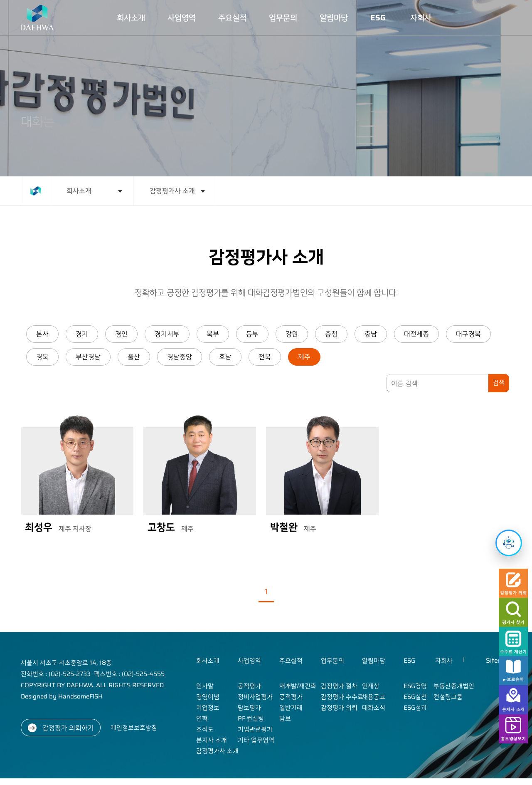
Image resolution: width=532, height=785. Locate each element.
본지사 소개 (212, 740)
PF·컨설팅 (251, 718)
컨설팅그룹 (448, 697)
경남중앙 (180, 357)
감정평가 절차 (339, 686)
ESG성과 (415, 708)
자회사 (421, 18)
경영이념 (208, 697)
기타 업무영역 (256, 740)
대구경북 (468, 334)
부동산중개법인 (454, 686)
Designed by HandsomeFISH (62, 696)
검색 (499, 383)
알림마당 (334, 18)
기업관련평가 (255, 729)
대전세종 (416, 334)
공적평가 (249, 686)
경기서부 (167, 334)
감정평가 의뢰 (339, 708)
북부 (213, 334)
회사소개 (131, 18)
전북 (265, 357)
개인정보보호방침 (134, 728)
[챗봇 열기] (509, 543)
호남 (225, 357)
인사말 (205, 686)
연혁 (202, 718)
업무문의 (283, 18)
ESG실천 (415, 697)
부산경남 (88, 357)
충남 (371, 334)
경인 (121, 334)
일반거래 (291, 708)
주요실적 (232, 18)
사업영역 (182, 18)
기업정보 (208, 708)
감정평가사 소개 (172, 191)
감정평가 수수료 (342, 697)
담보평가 (249, 708)
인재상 (371, 686)
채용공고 (374, 697)
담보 (285, 718)
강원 (292, 334)
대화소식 (374, 708)
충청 (331, 334)
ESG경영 (415, 686)
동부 (252, 334)
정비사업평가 (255, 697)
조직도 (205, 729)
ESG (378, 18)
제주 (304, 357)
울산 (134, 357)
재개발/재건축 (298, 686)
